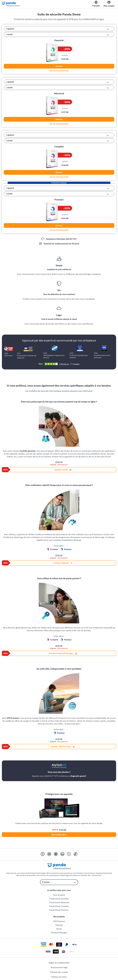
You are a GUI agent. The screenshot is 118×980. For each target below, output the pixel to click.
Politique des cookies (59, 972)
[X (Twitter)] (69, 854)
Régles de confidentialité (59, 963)
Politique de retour (59, 977)
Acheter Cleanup (63, 563)
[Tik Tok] (75, 854)
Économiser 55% (59, 834)
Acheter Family (63, 470)
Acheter (59, 66)
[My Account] (109, 4)
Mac (89, 875)
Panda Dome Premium (59, 910)
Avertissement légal (59, 967)
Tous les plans (59, 895)
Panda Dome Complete (59, 906)
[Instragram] (56, 854)
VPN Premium (59, 921)
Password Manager (59, 932)
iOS (100, 875)
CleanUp (59, 925)
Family (59, 929)
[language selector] (59, 882)
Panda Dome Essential (59, 899)
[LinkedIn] (62, 854)
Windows (84, 875)
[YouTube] (49, 854)
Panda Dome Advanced (59, 902)
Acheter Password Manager (63, 653)
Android (94, 875)
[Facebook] (43, 854)
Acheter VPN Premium (63, 746)
